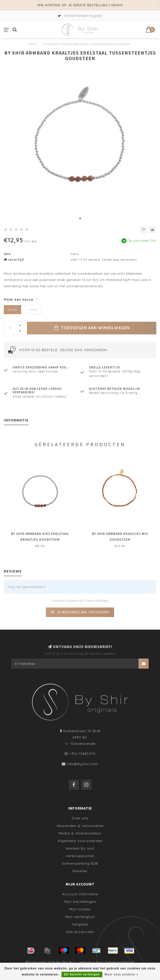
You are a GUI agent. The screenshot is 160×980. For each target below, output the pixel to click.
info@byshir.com (83, 764)
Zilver (12, 309)
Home (33, 44)
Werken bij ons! (80, 848)
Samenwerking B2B (80, 863)
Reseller (80, 871)
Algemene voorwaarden (80, 841)
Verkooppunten (80, 856)
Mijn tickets (80, 909)
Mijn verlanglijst (80, 917)
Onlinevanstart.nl (120, 962)
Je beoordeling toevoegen (80, 612)
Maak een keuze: (20, 299)
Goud (33, 309)
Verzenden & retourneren (80, 826)
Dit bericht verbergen (82, 974)
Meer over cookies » (121, 974)
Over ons (80, 818)
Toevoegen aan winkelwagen (92, 328)
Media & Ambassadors (80, 833)
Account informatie (80, 894)
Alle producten (80, 932)
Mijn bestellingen (80, 902)
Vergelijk (80, 924)
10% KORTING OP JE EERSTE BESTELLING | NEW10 (80, 5)
